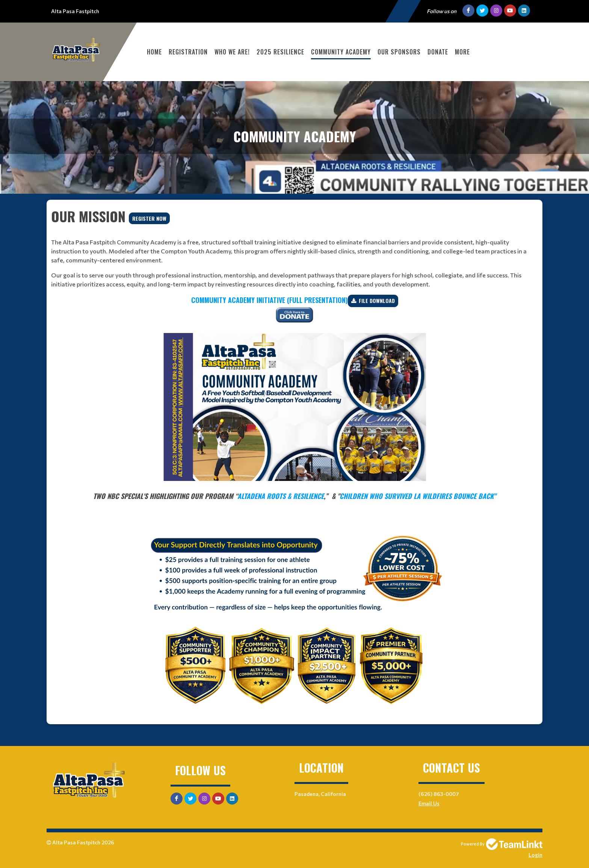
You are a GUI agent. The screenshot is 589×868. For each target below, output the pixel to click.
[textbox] (294, 247)
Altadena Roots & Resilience (281, 496)
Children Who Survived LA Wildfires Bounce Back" (418, 496)
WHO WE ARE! (232, 52)
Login (535, 855)
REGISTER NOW (149, 218)
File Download (377, 301)
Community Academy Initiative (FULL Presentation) (270, 300)
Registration (188, 52)
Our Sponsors (399, 52)
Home (154, 52)
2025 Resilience (280, 52)
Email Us (429, 803)
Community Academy (341, 52)
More (462, 52)
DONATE (438, 52)
